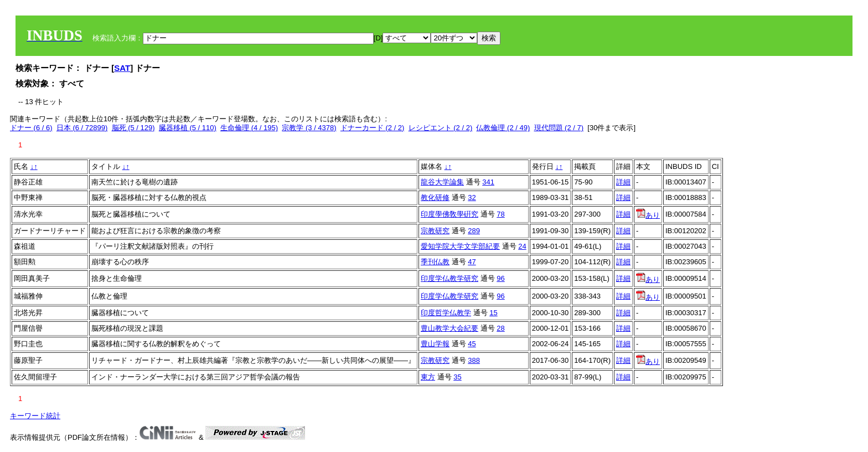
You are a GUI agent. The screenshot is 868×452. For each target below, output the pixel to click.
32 (472, 197)
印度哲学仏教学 (446, 313)
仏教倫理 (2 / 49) (503, 128)
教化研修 (435, 197)
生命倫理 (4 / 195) (249, 128)
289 (474, 231)
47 (472, 262)
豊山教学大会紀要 (449, 328)
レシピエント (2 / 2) (441, 128)
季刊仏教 (435, 262)
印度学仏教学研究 (449, 278)
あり (648, 215)
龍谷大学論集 (442, 182)
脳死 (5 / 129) (133, 128)
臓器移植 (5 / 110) (188, 128)
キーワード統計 (35, 416)
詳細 (623, 182)
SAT (122, 68)
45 (472, 344)
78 (500, 214)
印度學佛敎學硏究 (449, 214)
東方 (428, 377)
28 (500, 328)
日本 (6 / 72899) (82, 128)
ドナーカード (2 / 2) (373, 128)
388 (474, 360)
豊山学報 (435, 344)
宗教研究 (435, 231)
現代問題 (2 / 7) (559, 128)
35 (457, 377)
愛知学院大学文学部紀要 (460, 246)
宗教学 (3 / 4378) (309, 128)
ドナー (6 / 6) (31, 128)
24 (522, 246)
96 (500, 278)
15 (493, 313)
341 (488, 182)
